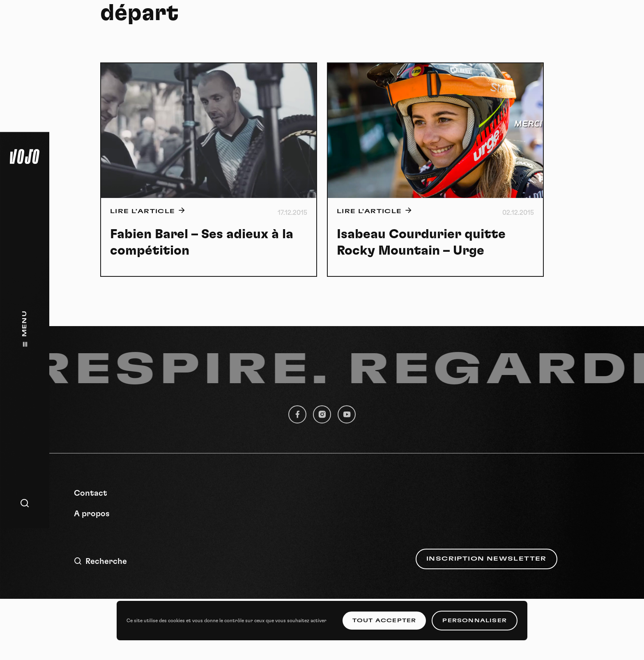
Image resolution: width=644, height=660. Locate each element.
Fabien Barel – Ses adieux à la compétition (202, 242)
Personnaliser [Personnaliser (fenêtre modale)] (475, 621)
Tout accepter (384, 621)
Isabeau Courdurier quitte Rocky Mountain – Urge (421, 242)
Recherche (100, 561)
